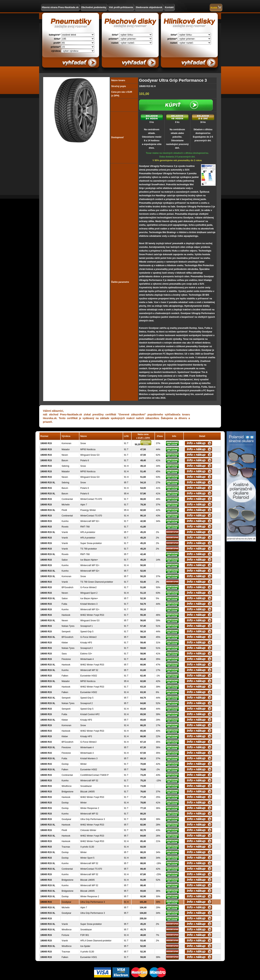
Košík (216, 7)
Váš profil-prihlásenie (121, 7)
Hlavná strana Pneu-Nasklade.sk (60, 7)
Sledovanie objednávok (149, 7)
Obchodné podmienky (94, 7)
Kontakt (169, 7)
